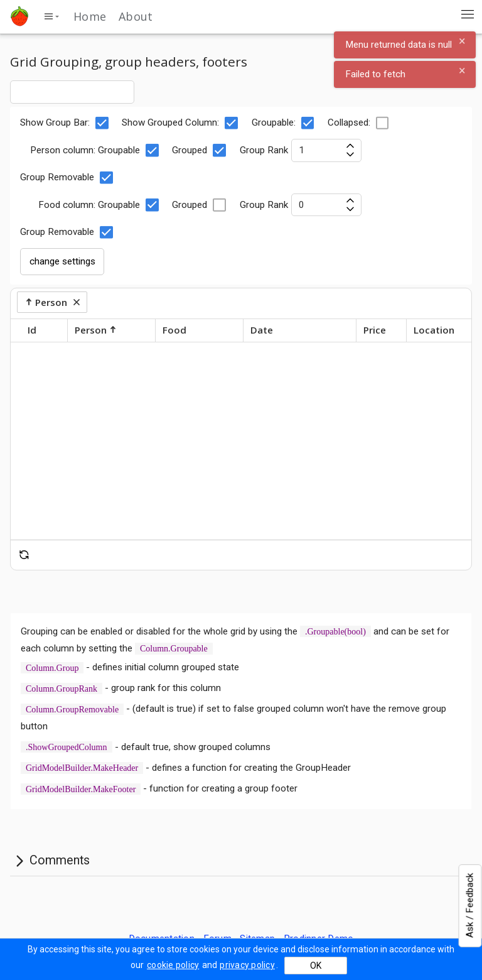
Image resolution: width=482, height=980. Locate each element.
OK (316, 966)
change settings (62, 261)
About (136, 16)
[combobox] (72, 92)
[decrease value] (350, 155)
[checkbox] (102, 123)
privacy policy (247, 965)
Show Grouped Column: (180, 123)
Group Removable (67, 178)
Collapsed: (359, 123)
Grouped (199, 150)
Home (90, 16)
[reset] (24, 555)
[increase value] (350, 145)
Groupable (129, 150)
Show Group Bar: (65, 123)
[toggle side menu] (51, 16)
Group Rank (301, 150)
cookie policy (173, 965)
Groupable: (283, 123)
